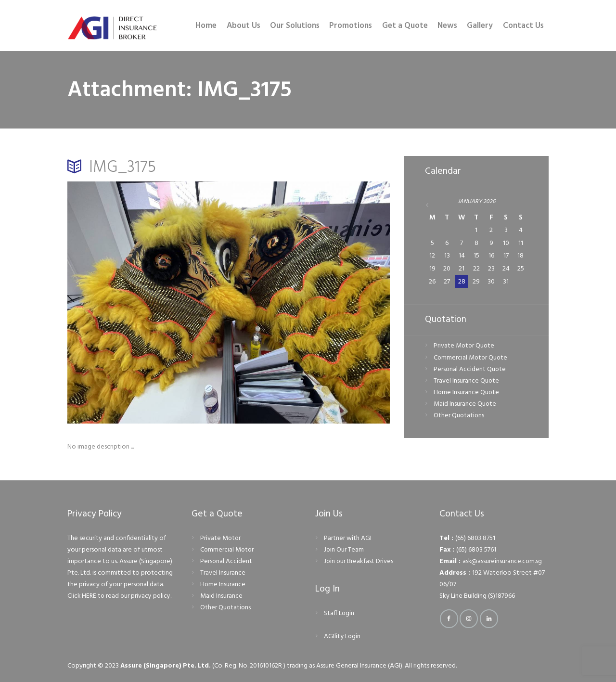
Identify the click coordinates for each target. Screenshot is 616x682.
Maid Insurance (221, 596)
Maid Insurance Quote (465, 405)
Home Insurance (223, 585)
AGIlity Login (342, 637)
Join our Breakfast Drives (359, 561)
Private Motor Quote (465, 347)
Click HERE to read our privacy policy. (121, 596)
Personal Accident (226, 561)
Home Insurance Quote (467, 393)
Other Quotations (459, 417)
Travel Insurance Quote (467, 381)
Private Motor (221, 538)
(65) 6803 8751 (475, 538)
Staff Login (339, 613)
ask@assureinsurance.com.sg (503, 561)
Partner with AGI (348, 538)
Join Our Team (344, 550)
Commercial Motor (228, 550)
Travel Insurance (223, 573)
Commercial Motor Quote (471, 358)
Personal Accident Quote (470, 370)
